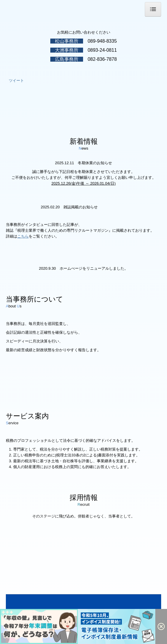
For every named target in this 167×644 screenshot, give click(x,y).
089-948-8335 (102, 41)
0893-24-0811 (102, 50)
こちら (23, 236)
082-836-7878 (102, 59)
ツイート (16, 81)
